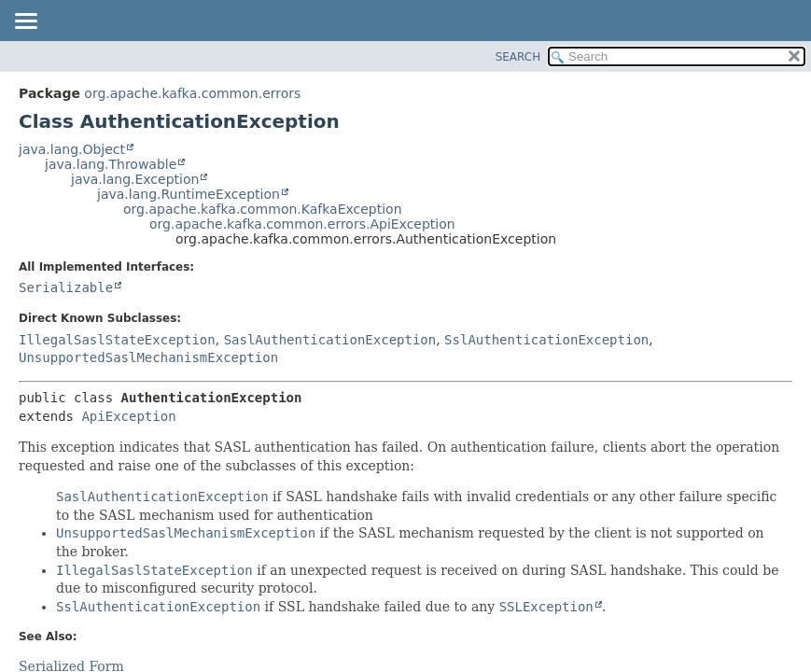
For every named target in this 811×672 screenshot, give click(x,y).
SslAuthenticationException (546, 340)
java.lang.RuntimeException (189, 194)
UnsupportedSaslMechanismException (148, 357)
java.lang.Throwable (111, 164)
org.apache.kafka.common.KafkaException (263, 209)
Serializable (66, 287)
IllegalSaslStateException (117, 340)
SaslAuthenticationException (330, 340)
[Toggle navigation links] (25, 22)
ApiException (128, 416)
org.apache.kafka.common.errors (192, 93)
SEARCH (518, 57)
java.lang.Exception (135, 179)
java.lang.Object (72, 149)
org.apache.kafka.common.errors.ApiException (302, 224)
